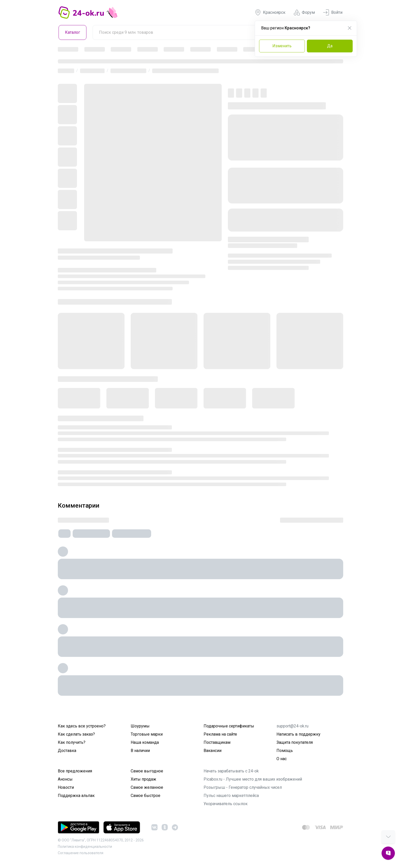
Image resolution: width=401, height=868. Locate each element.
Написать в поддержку (298, 734)
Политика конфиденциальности (85, 847)
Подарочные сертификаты (229, 726)
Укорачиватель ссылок (226, 804)
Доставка (67, 751)
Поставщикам (217, 742)
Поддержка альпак (76, 796)
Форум (304, 13)
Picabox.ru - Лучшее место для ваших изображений (253, 779)
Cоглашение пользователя (81, 853)
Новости (66, 787)
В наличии (140, 751)
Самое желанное (147, 787)
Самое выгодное (147, 771)
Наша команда (145, 742)
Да (330, 46)
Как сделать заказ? (76, 734)
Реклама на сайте (220, 734)
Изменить (282, 46)
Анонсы (65, 779)
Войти (333, 13)
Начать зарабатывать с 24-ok (231, 771)
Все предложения (75, 771)
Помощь (285, 751)
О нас (282, 759)
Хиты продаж (143, 779)
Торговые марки (147, 734)
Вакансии (213, 751)
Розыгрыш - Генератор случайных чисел (243, 787)
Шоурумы (140, 726)
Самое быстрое (146, 796)
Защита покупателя (295, 742)
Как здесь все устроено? (82, 726)
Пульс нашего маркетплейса (231, 796)
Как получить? (72, 742)
